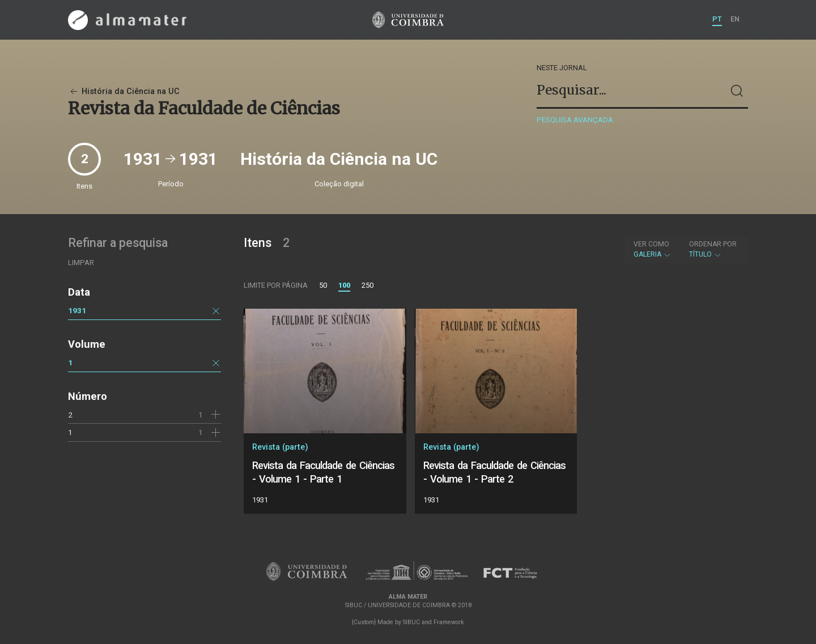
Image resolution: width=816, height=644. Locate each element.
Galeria (653, 249)
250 (367, 285)
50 (323, 285)
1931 (77, 310)
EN (735, 19)
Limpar (81, 263)
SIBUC (411, 622)
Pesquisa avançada (575, 120)
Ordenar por (713, 244)
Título (713, 249)
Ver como (651, 244)
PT (717, 19)
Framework (449, 622)
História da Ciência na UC (124, 91)
